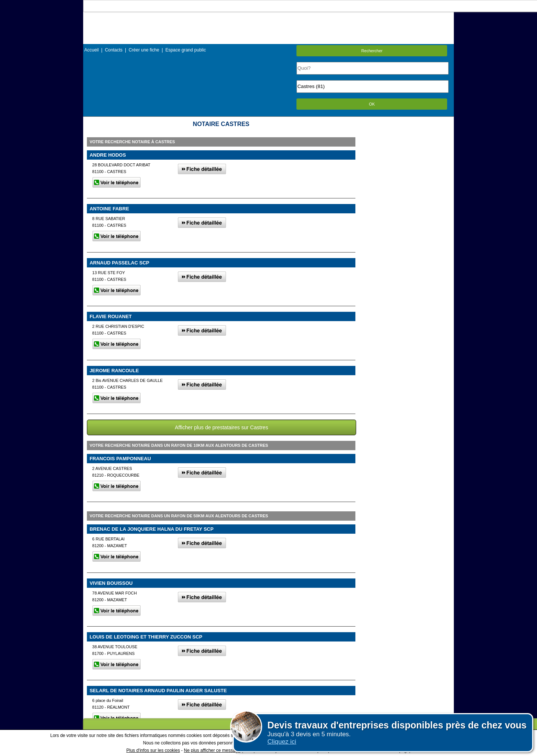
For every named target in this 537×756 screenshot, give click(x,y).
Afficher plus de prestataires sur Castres (222, 427)
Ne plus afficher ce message (212, 750)
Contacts (114, 50)
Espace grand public (186, 50)
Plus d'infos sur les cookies (153, 750)
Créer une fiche (144, 50)
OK (372, 104)
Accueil (92, 50)
